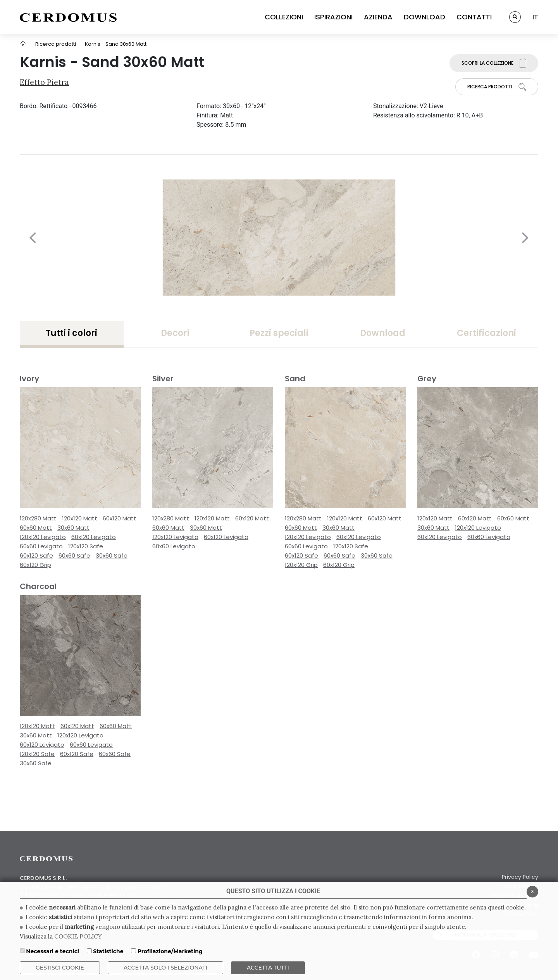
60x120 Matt (120, 518)
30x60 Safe (112, 555)
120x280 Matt (38, 518)
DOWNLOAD (425, 17)
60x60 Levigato (41, 546)
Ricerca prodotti (56, 44)
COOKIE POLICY (78, 936)
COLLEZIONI (284, 17)
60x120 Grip (35, 565)
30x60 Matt (73, 528)
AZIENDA (378, 17)
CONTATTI (474, 17)
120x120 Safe (86, 546)
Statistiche (108, 951)
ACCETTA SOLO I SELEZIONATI (165, 968)
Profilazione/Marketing (170, 951)
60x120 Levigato (94, 537)
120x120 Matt (80, 518)
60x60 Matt (36, 528)
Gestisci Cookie (60, 968)
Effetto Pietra (44, 82)
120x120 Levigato (43, 537)
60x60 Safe (74, 555)
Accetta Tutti (268, 968)
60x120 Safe (36, 555)
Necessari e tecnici (53, 951)
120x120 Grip (301, 565)
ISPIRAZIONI (333, 17)
